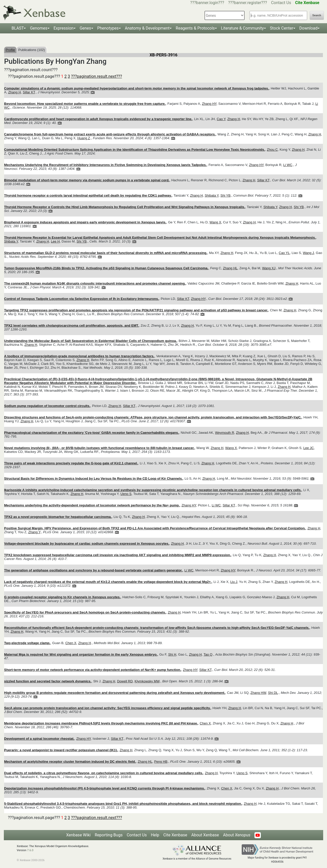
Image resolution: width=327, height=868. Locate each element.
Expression (64, 28)
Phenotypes (108, 28)
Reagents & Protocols (195, 28)
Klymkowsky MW (147, 681)
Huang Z (84, 138)
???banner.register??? (248, 3)
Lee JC (308, 448)
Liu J (234, 582)
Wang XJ (269, 268)
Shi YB (226, 195)
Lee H (55, 241)
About (237, 835)
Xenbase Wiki (78, 835)
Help (155, 835)
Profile (10, 50)
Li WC (288, 165)
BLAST (18, 28)
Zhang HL (230, 268)
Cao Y (221, 119)
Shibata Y (212, 195)
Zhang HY (209, 104)
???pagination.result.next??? (96, 76)
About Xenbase (205, 835)
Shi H (172, 654)
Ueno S (126, 494)
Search (317, 15)
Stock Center (282, 28)
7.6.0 (30, 850)
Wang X (215, 222)
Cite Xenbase (175, 835)
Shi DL (273, 693)
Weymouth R (225, 433)
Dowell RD (125, 681)
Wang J (309, 253)
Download (308, 28)
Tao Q (208, 654)
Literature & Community (242, 28)
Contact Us (281, 3)
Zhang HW (258, 693)
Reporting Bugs (109, 835)
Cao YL (284, 253)
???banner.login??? (207, 3)
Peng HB (161, 762)
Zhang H (15, 92)
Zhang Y (34, 532)
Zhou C (272, 150)
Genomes (39, 28)
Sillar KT (29, 92)
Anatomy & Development (147, 28)
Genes (85, 28)
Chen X (71, 643)
